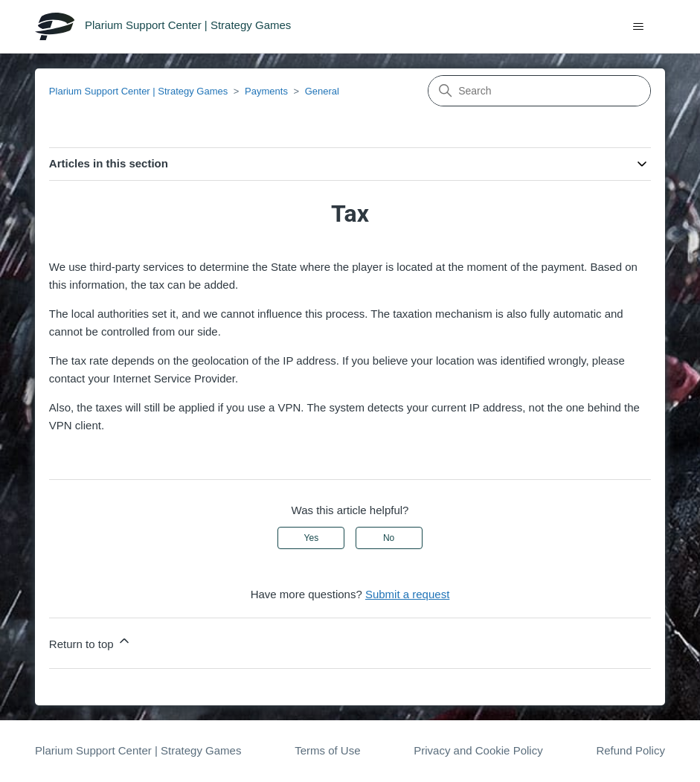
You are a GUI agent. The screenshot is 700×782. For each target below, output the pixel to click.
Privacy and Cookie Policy (478, 750)
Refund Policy (630, 750)
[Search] (539, 91)
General (322, 91)
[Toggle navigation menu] (639, 27)
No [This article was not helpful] (389, 538)
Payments (266, 91)
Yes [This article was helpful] (312, 538)
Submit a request (407, 594)
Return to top (90, 642)
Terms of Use (327, 750)
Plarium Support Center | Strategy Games (138, 91)
